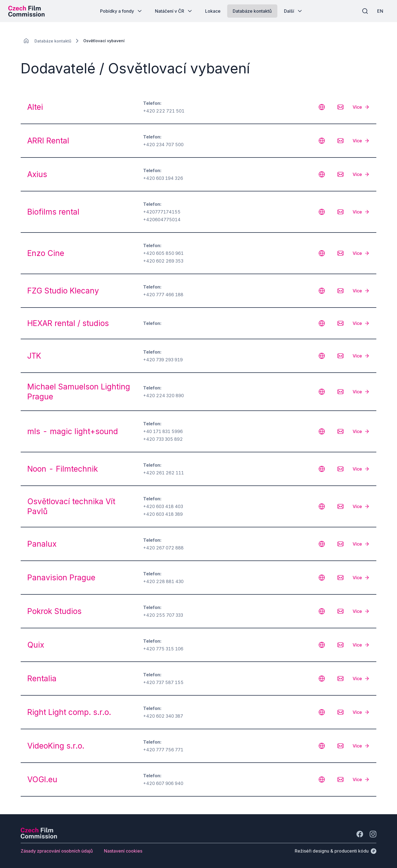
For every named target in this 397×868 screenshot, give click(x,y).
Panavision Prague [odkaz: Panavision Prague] (61, 578)
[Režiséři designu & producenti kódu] (336, 851)
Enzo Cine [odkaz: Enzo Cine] (46, 253)
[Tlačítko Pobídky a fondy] (121, 11)
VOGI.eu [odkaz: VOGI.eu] (42, 779)
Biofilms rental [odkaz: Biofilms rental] (53, 212)
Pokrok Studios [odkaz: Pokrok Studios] (54, 611)
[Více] (361, 107)
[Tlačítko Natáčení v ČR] (174, 11)
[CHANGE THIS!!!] (26, 41)
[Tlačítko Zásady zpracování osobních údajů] (57, 851)
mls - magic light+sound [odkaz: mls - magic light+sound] (73, 431)
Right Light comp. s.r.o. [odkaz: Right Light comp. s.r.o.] (69, 712)
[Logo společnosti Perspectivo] (39, 837)
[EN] (380, 11)
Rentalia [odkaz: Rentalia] (42, 679)
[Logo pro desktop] (26, 11)
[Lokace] (53, 41)
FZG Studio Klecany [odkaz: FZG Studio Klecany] (63, 291)
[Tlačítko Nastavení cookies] (123, 851)
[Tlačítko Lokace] (213, 11)
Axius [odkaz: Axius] (37, 174)
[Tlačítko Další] (293, 11)
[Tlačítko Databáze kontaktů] (252, 11)
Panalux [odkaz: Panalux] (42, 544)
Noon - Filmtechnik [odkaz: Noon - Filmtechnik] (63, 469)
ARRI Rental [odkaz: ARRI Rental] (48, 141)
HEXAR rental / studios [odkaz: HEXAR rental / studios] (68, 323)
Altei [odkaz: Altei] (35, 107)
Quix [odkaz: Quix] (36, 645)
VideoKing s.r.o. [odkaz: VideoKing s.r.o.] (56, 746)
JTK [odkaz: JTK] (34, 356)
